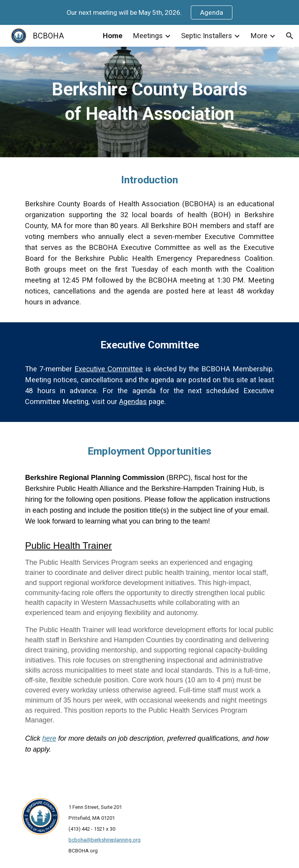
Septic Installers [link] (207, 36)
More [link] (259, 36)
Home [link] (113, 36)
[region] (149, 12)
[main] (149, 102)
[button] (290, 36)
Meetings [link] (148, 36)
